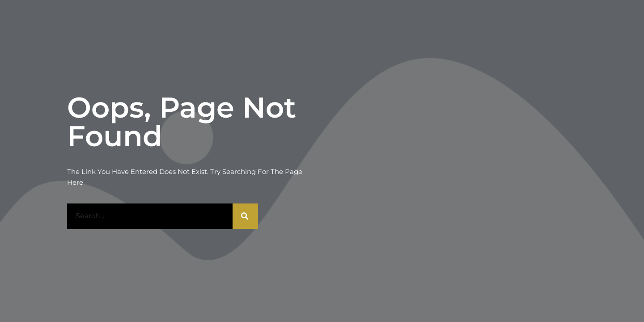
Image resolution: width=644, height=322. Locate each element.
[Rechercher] (245, 216)
